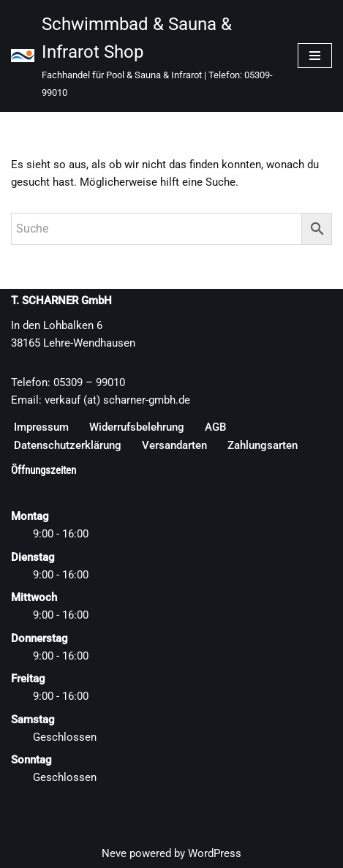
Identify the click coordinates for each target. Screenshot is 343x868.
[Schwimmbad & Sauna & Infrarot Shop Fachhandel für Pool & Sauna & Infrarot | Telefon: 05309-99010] (143, 56)
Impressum (41, 427)
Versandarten (174, 445)
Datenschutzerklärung (68, 445)
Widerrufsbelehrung (137, 427)
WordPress (215, 853)
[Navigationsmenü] (315, 56)
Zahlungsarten (263, 445)
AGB (215, 427)
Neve (114, 853)
